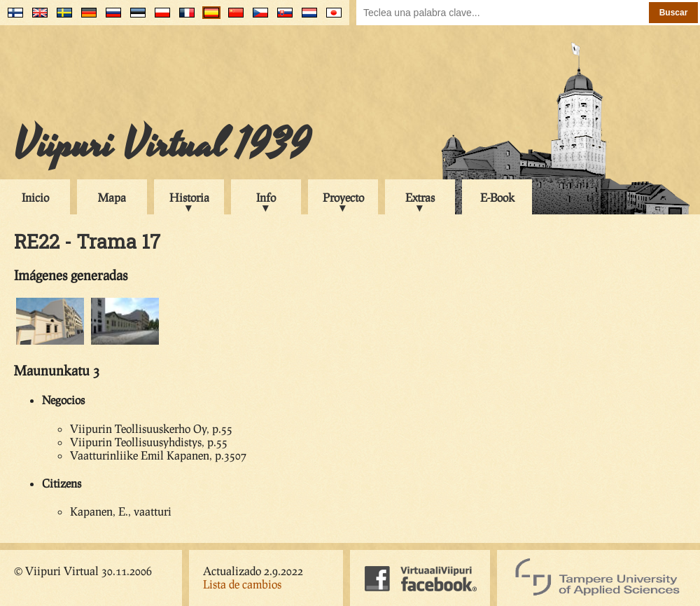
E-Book (497, 197)
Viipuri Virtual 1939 (162, 145)
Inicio (35, 197)
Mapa (112, 197)
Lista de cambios (242, 584)
